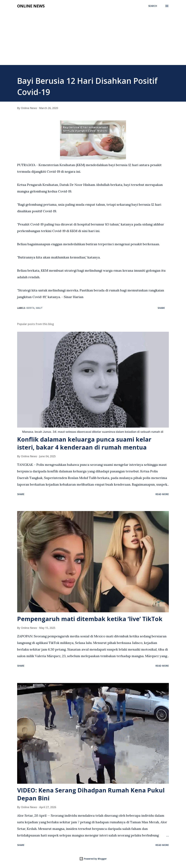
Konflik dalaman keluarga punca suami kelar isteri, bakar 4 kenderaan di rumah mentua (84, 443)
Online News (31, 6)
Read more (162, 494)
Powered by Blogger (93, 859)
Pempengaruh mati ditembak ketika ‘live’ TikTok (90, 619)
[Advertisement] (93, 40)
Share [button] (161, 308)
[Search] (153, 6)
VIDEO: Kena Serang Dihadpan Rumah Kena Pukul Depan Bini (91, 794)
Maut (39, 308)
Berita (30, 308)
